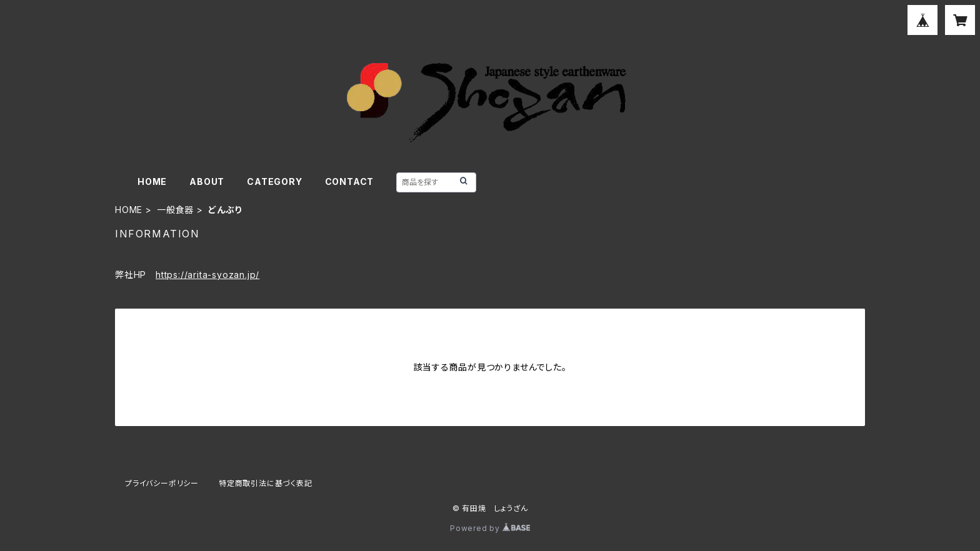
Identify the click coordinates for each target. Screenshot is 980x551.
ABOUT (207, 181)
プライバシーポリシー (162, 483)
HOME (152, 181)
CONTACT (350, 181)
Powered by (490, 528)
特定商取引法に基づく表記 (266, 483)
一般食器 (175, 210)
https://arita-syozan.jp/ (207, 275)
